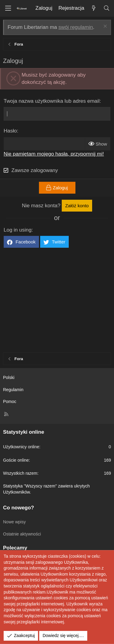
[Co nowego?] (94, 8)
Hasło (10, 131)
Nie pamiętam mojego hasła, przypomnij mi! (54, 154)
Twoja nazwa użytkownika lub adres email (52, 101)
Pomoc (10, 401)
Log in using (18, 230)
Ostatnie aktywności (22, 534)
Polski (9, 377)
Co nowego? (19, 508)
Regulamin (13, 390)
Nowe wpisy (14, 522)
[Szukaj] (106, 8)
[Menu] (8, 8)
